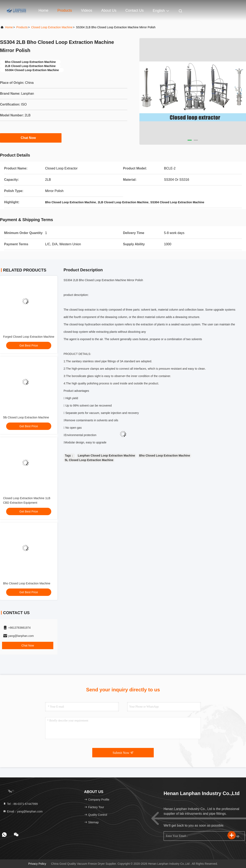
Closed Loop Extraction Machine (52, 27)
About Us (109, 10)
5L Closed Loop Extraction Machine (89, 460)
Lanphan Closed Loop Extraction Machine (106, 456)
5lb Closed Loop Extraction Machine (26, 417)
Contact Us (135, 10)
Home (43, 10)
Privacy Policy (37, 864)
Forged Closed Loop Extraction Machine (29, 337)
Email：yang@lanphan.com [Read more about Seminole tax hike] (23, 811)
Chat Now (31, 138)
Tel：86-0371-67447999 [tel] (20, 804)
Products (65, 10)
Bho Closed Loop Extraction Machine (27, 583)
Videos (87, 10)
